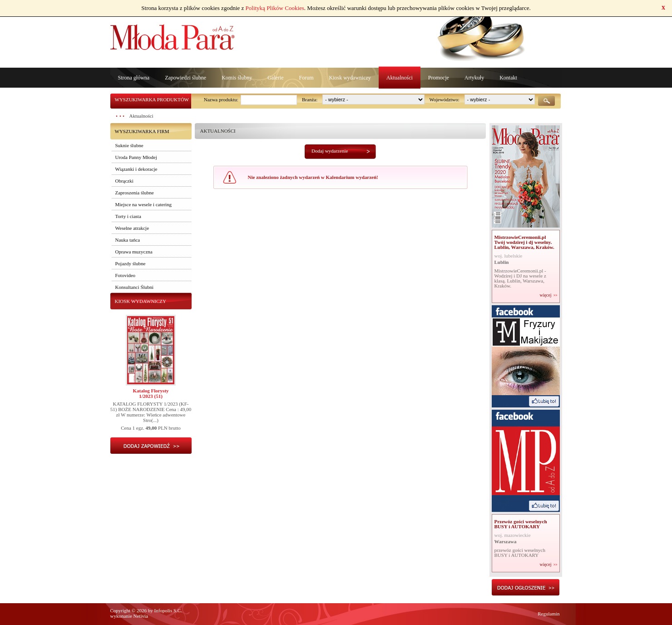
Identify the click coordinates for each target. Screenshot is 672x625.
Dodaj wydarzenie (330, 151)
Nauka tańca (128, 240)
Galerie (275, 78)
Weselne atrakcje (132, 228)
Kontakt (508, 78)
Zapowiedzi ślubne (185, 78)
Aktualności (400, 78)
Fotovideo (126, 275)
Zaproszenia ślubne (135, 193)
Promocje (439, 78)
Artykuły (474, 78)
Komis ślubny (237, 78)
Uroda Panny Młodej (136, 157)
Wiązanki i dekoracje (136, 169)
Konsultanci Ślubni (135, 287)
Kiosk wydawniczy (350, 78)
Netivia (141, 616)
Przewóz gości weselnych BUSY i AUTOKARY (521, 524)
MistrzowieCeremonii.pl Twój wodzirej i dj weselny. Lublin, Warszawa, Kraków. (524, 242)
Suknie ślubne (129, 145)
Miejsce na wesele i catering (144, 204)
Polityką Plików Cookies (275, 8)
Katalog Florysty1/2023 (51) (151, 393)
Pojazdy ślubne (131, 263)
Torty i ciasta (128, 216)
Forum (306, 78)
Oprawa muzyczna (134, 252)
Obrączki (124, 181)
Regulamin (548, 614)
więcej (545, 295)
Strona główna (134, 78)
